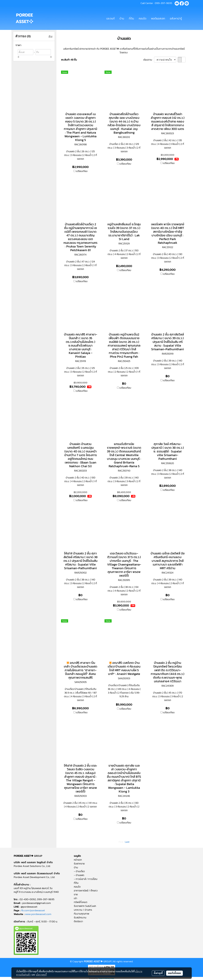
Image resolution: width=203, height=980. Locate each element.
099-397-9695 (163, 3)
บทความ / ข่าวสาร (83, 910)
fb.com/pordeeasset (33, 910)
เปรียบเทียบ (82, 171)
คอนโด (143, 18)
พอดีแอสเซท (158, 18)
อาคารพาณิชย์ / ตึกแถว (86, 890)
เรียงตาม (149, 60)
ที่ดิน (131, 18)
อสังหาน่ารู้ (176, 18)
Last (127, 842)
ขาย (76, 894)
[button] (187, 18)
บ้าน (122, 18)
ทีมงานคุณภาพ (82, 914)
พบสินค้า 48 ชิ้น (69, 60)
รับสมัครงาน (80, 917)
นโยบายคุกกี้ (41, 975)
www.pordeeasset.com (38, 914)
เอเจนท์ (111, 18)
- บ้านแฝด (79, 875)
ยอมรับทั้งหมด (174, 973)
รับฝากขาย (79, 864)
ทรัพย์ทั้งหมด (81, 902)
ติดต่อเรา (78, 921)
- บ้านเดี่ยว (79, 871)
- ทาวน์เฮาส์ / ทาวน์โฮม (86, 879)
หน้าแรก (78, 860)
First (121, 842)
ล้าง (50, 36)
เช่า (75, 898)
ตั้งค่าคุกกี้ (158, 973)
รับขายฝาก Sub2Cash (85, 906)
